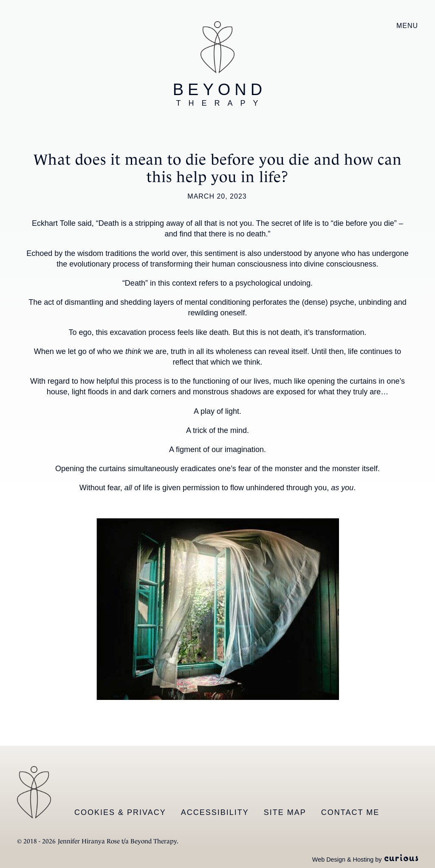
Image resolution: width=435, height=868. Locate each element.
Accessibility (215, 812)
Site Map (285, 812)
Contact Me (350, 812)
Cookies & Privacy (120, 812)
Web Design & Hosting (343, 860)
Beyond (220, 94)
